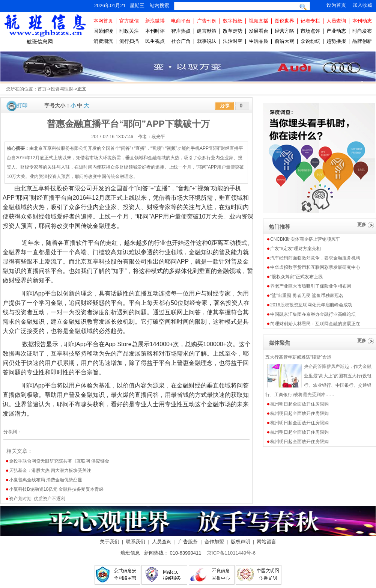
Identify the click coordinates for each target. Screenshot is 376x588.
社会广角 (181, 41)
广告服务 (188, 542)
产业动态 (336, 31)
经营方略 (284, 31)
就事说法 (207, 41)
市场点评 (310, 31)
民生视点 (155, 41)
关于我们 (110, 542)
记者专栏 (310, 21)
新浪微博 (155, 21)
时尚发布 (362, 31)
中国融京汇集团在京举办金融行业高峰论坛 (313, 314)
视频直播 (259, 21)
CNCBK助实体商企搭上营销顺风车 (305, 239)
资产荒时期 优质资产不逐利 (37, 499)
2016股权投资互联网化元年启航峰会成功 (311, 305)
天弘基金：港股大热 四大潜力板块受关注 (50, 470)
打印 (22, 106)
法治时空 (233, 41)
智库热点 (181, 31)
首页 (42, 89)
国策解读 (103, 31)
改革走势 (233, 31)
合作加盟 (214, 542)
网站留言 (266, 542)
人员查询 (336, 21)
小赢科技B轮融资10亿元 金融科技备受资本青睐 (56, 489)
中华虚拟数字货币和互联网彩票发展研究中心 (315, 267)
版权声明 (241, 542)
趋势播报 (336, 41)
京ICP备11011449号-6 (231, 553)
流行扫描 (129, 41)
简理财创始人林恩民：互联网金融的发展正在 (315, 324)
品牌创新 (362, 41)
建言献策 (207, 31)
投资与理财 (62, 89)
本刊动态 (362, 21)
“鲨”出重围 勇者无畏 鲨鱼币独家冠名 (307, 296)
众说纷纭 (310, 41)
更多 (362, 225)
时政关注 (129, 31)
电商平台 (181, 21)
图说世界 (284, 21)
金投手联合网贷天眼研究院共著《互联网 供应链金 (59, 461)
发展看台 (259, 31)
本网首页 (103, 21)
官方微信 (129, 21)
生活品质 (259, 41)
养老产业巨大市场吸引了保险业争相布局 (311, 286)
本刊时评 (155, 31)
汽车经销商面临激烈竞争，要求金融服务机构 (315, 258)
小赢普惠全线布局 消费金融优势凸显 (46, 480)
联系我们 (135, 542)
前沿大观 (284, 41)
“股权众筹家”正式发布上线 (296, 277)
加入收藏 (362, 5)
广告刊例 (207, 21)
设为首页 (336, 5)
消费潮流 (103, 41)
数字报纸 (233, 21)
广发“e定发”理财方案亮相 (296, 249)
